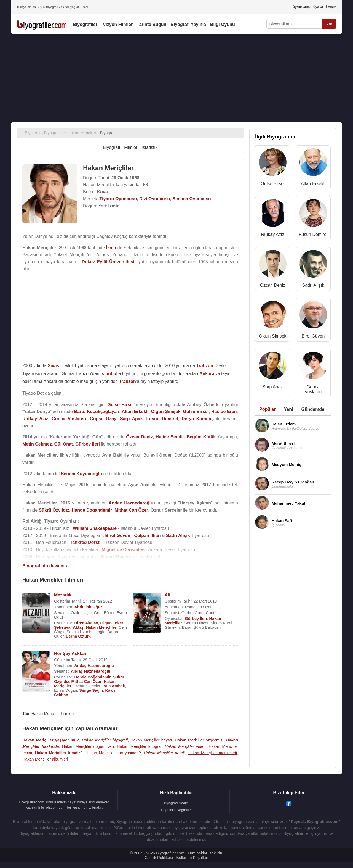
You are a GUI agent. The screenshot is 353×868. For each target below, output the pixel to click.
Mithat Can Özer (86, 682)
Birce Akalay (86, 623)
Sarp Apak (273, 387)
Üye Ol (318, 7)
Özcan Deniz (273, 285)
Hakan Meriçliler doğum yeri (88, 746)
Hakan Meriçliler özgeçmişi (199, 740)
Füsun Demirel (313, 234)
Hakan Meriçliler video (185, 746)
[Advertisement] (176, 78)
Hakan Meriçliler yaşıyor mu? (51, 740)
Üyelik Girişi (302, 7)
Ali (167, 595)
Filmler (131, 147)
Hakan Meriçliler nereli (164, 753)
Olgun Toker (112, 623)
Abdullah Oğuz (89, 607)
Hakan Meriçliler (101, 627)
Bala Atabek (114, 686)
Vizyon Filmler (118, 24)
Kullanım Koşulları (192, 858)
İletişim (331, 7)
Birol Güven (313, 336)
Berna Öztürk (78, 636)
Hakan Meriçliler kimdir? (59, 753)
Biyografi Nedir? (176, 803)
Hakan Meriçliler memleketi (212, 753)
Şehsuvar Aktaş (69, 627)
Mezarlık (63, 595)
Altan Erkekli (313, 184)
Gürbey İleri (196, 619)
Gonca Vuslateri (313, 389)
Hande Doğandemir (93, 677)
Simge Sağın (91, 690)
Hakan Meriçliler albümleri (45, 759)
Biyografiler (85, 24)
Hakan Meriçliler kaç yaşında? (113, 753)
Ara (329, 24)
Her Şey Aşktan (70, 653)
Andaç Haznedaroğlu (94, 666)
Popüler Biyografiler (176, 810)
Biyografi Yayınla (188, 24)
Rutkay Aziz (273, 234)
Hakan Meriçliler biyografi (105, 740)
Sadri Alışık (313, 285)
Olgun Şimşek (273, 336)
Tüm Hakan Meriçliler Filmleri (48, 714)
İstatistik (149, 147)
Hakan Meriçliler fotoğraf (139, 746)
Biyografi (111, 147)
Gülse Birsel (272, 184)
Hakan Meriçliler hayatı (151, 740)
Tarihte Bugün (152, 24)
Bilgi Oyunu (223, 24)
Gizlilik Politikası (159, 858)
